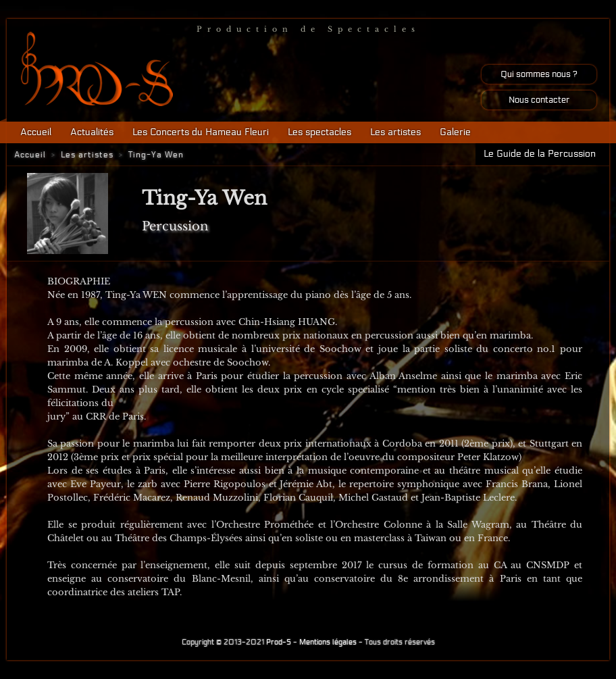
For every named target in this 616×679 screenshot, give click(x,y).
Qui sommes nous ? (539, 74)
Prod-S (279, 642)
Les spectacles (319, 132)
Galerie (455, 132)
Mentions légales (328, 642)
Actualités (92, 132)
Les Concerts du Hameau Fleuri (201, 132)
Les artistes (395, 132)
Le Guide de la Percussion (540, 154)
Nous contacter (539, 100)
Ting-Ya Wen (156, 155)
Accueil (36, 132)
